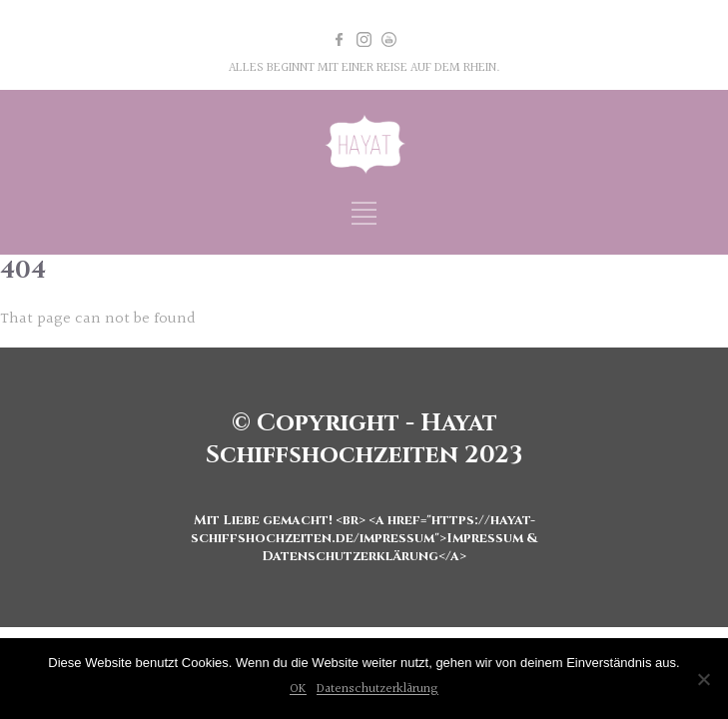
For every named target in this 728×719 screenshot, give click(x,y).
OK (298, 689)
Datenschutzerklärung (377, 689)
